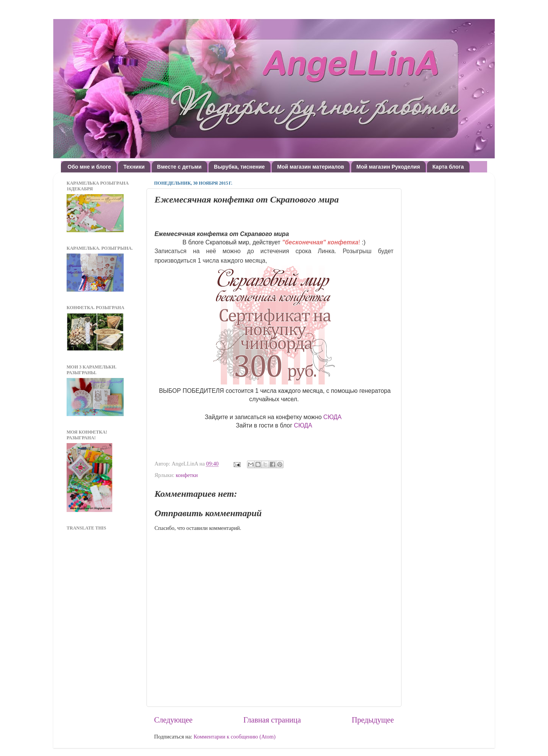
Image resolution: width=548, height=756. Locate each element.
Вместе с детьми (179, 167)
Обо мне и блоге (89, 167)
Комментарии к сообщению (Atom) (235, 737)
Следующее (173, 720)
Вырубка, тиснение (239, 167)
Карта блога (448, 167)
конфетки (187, 475)
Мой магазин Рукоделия (388, 167)
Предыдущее (373, 720)
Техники (134, 167)
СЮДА (333, 417)
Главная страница (272, 720)
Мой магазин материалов (311, 167)
